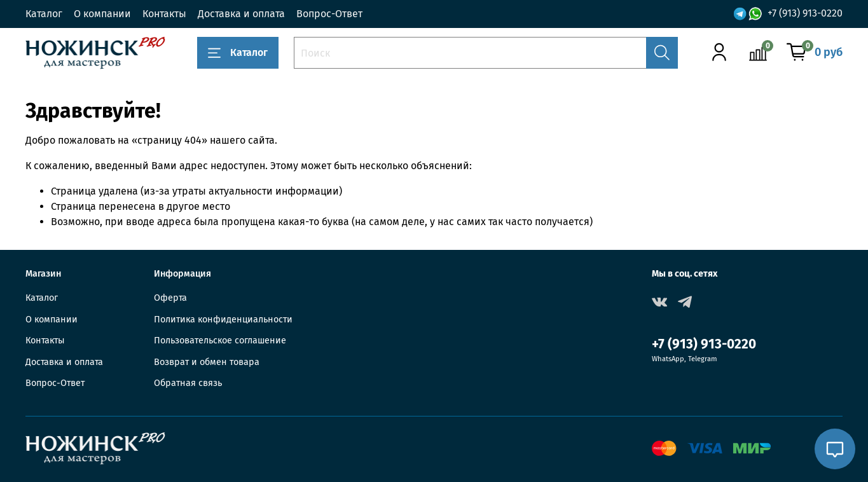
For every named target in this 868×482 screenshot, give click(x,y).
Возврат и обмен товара (207, 362)
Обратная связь (188, 383)
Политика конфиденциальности (223, 320)
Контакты (164, 14)
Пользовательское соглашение (220, 341)
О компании (102, 14)
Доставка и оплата (241, 14)
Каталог (44, 14)
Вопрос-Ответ (329, 14)
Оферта (170, 298)
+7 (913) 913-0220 (805, 13)
